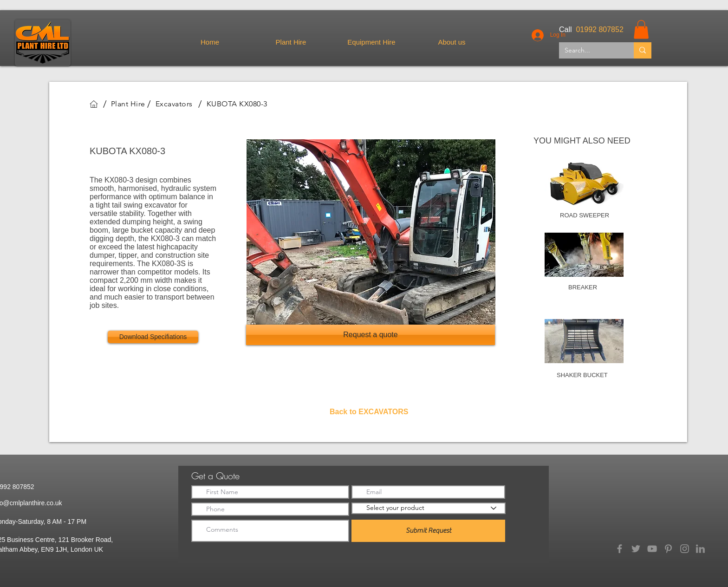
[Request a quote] (370, 335)
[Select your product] (429, 508)
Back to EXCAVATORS (369, 412)
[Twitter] (636, 549)
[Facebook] (620, 549)
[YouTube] (652, 549)
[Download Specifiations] (153, 337)
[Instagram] (685, 549)
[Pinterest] (668, 549)
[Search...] (589, 51)
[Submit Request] (428, 531)
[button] (641, 29)
